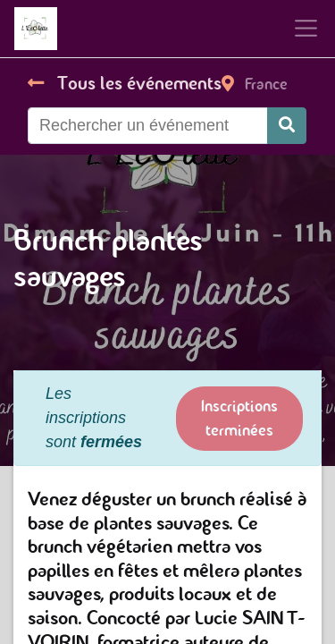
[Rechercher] (287, 126)
